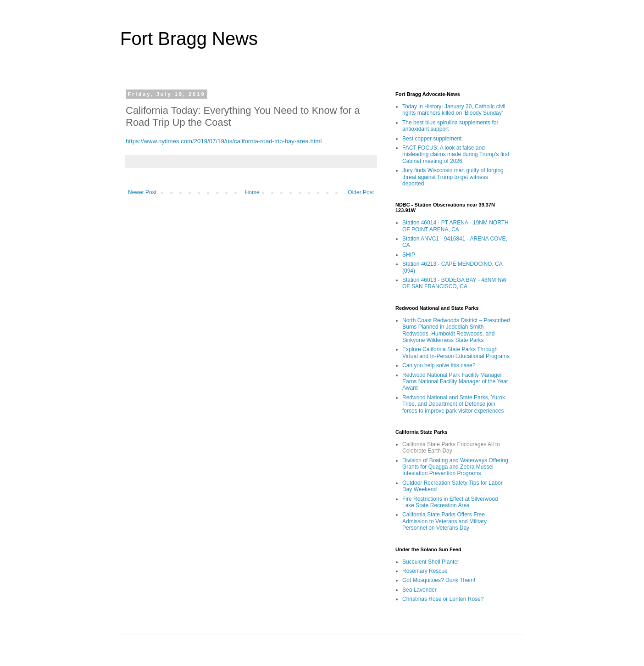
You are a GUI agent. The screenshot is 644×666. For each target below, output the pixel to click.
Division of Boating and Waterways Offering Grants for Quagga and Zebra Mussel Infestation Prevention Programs (455, 467)
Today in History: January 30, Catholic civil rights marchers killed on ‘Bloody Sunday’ (454, 110)
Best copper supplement (432, 139)
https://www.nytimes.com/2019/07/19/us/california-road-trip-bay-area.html (224, 141)
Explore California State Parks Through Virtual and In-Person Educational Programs (456, 353)
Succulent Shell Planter (431, 562)
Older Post (361, 192)
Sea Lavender (419, 590)
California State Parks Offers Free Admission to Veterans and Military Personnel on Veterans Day (444, 521)
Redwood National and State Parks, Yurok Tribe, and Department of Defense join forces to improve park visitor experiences (454, 404)
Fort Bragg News (189, 39)
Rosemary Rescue (425, 571)
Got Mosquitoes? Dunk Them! (439, 580)
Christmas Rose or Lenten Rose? (443, 599)
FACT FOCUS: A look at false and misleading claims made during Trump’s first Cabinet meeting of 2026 (456, 154)
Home (252, 192)
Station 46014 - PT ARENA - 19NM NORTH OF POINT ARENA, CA (455, 226)
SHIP (409, 255)
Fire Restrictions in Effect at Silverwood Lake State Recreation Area (450, 502)
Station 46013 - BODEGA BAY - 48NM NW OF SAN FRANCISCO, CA (455, 283)
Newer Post (142, 192)
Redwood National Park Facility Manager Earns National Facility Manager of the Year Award (455, 382)
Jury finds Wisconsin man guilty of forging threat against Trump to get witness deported (453, 177)
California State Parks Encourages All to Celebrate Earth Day (451, 448)
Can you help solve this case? (439, 365)
